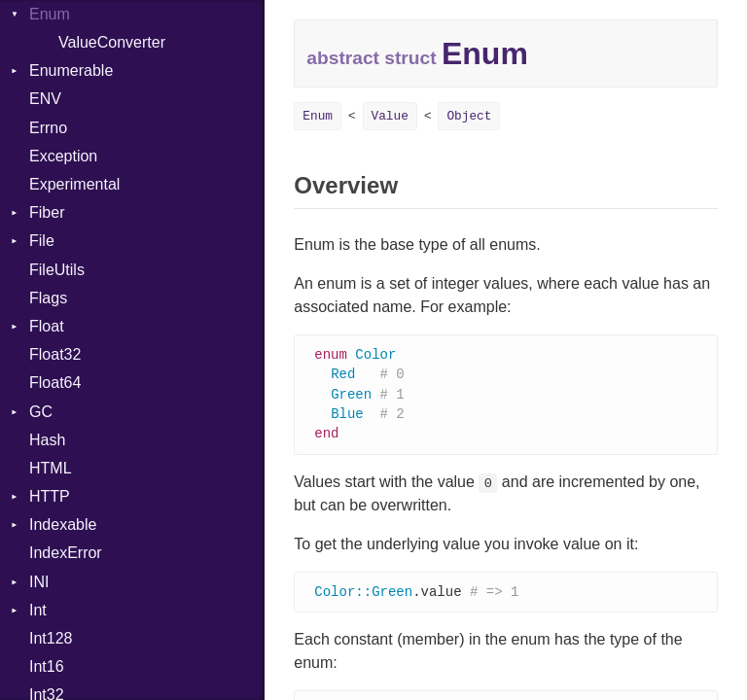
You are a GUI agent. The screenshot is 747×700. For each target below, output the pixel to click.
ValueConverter (112, 42)
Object (469, 116)
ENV (45, 99)
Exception (63, 156)
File (42, 241)
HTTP (50, 496)
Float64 (55, 383)
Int (38, 610)
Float (47, 326)
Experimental (74, 184)
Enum (318, 116)
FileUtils (57, 270)
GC (41, 412)
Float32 (55, 354)
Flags (48, 298)
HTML (51, 468)
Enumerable (71, 70)
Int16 (47, 666)
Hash (47, 440)
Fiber (47, 212)
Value (390, 116)
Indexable (63, 525)
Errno (48, 128)
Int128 (51, 638)
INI (39, 582)
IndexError (66, 553)
